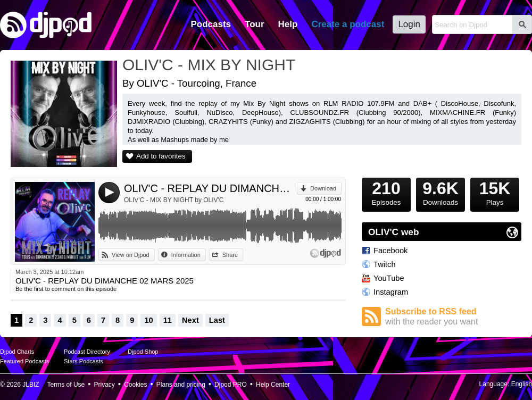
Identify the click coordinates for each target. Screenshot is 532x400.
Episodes (386, 192)
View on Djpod (131, 255)
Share (230, 255)
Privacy (105, 385)
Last (217, 320)
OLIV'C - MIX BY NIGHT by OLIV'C (174, 200)
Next (190, 320)
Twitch (385, 264)
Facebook (390, 251)
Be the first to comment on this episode (66, 289)
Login (409, 24)
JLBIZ (31, 385)
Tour (255, 24)
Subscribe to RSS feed (453, 317)
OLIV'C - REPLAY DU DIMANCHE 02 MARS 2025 (210, 188)
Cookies (135, 385)
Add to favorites (161, 156)
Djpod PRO (231, 385)
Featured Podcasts (24, 361)
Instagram (391, 292)
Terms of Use (66, 385)
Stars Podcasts (84, 361)
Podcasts (211, 24)
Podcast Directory (87, 352)
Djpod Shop (143, 352)
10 (148, 320)
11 (168, 320)
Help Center (273, 385)
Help (288, 24)
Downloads (440, 192)
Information (186, 255)
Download (323, 188)
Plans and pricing (181, 385)
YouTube (389, 278)
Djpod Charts (17, 352)
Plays (495, 192)
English (522, 384)
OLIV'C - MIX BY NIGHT (209, 65)
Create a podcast (348, 24)
